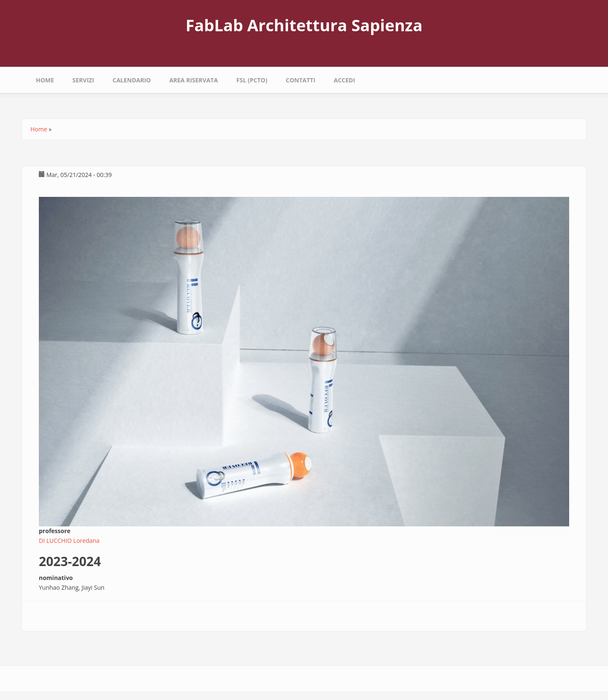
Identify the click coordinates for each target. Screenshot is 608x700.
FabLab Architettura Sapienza (304, 25)
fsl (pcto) (252, 80)
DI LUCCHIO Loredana (69, 541)
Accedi (344, 80)
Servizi (83, 80)
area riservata (194, 80)
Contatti (301, 80)
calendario (132, 80)
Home (45, 80)
